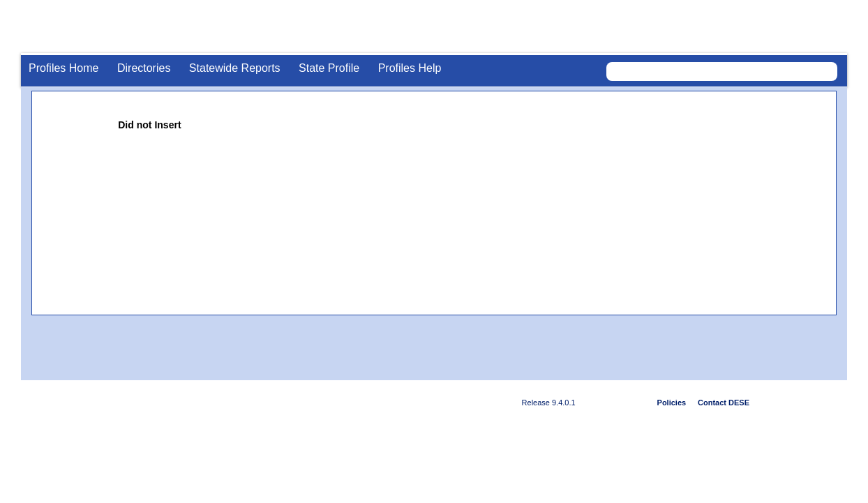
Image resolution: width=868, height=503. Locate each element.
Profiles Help (410, 68)
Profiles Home (63, 68)
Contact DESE (724, 403)
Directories (144, 68)
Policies (672, 403)
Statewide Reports (235, 68)
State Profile (329, 68)
